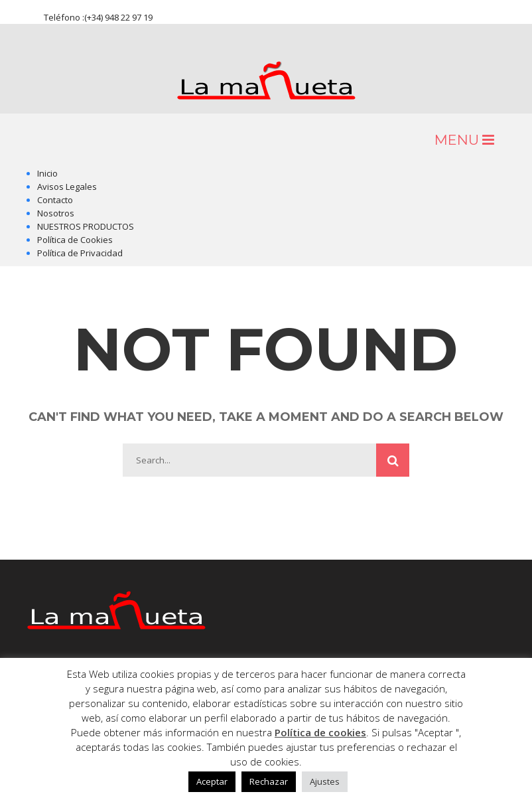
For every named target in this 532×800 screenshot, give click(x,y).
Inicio (47, 173)
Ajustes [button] (325, 781)
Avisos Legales (67, 187)
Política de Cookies (75, 240)
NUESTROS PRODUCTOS (86, 226)
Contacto (55, 200)
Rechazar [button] (269, 781)
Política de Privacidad (80, 253)
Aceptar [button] (212, 781)
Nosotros (56, 213)
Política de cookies (320, 732)
